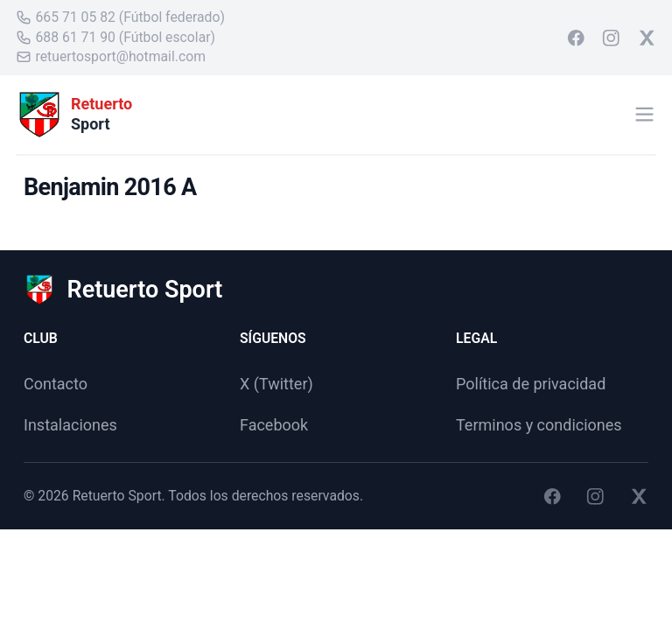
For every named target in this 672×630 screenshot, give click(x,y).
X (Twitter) (276, 384)
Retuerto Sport (117, 496)
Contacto (56, 384)
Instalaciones (70, 425)
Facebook (274, 425)
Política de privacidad (531, 384)
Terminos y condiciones (539, 425)
